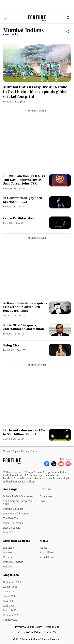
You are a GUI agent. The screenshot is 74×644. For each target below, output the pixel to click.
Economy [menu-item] (8, 557)
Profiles (45, 489)
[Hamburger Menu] (6, 18)
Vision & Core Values (30, 632)
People (43, 501)
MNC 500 (8, 532)
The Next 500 (10, 518)
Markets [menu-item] (8, 552)
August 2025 (10, 587)
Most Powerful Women (16, 513)
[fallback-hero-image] (37, 63)
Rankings (10, 489)
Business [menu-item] (8, 548)
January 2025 (11, 620)
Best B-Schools (12, 528)
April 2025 (9, 606)
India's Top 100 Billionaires (18, 496)
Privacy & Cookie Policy (28, 627)
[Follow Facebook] (47, 464)
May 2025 (9, 601)
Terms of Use (52, 627)
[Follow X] (54, 464)
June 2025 (9, 596)
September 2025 (12, 582)
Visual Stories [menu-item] (47, 557)
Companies (46, 496)
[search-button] (68, 18)
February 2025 (11, 615)
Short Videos (47, 552)
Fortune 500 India (13, 509)
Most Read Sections (17, 541)
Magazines (11, 575)
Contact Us (50, 632)
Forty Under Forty (13, 523)
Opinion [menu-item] (8, 566)
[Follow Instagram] (68, 464)
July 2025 (9, 591)
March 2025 (10, 610)
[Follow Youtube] (61, 464)
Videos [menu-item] (43, 548)
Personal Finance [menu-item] (13, 562)
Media (44, 541)
